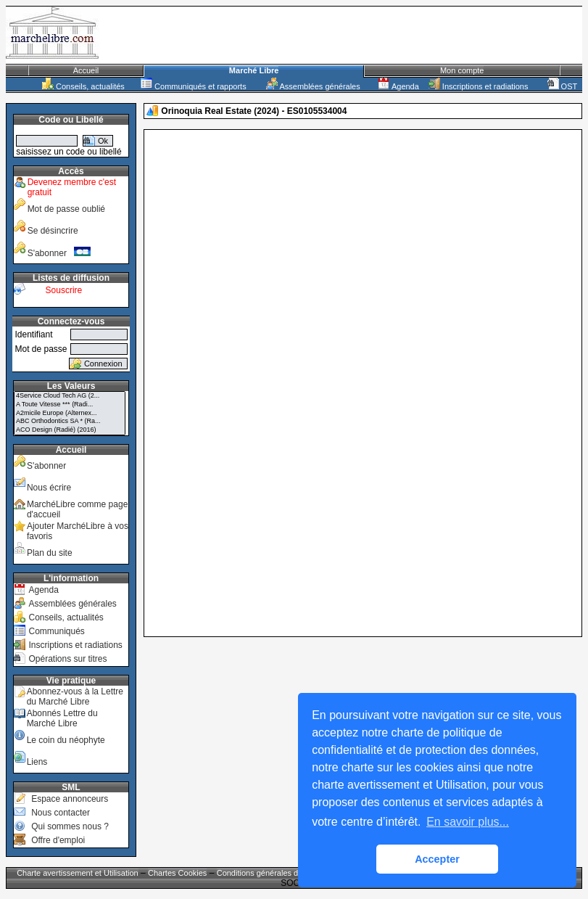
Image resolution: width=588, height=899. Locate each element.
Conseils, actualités (83, 86)
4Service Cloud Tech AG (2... (70, 396)
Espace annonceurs (70, 799)
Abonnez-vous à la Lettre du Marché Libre (75, 697)
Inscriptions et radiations (479, 86)
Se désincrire (53, 231)
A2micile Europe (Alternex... (70, 414)
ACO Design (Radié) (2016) (70, 430)
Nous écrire (49, 488)
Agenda (398, 86)
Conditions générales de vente (271, 873)
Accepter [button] (437, 859)
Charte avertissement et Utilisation (78, 873)
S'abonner (59, 253)
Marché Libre (254, 70)
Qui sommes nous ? (70, 826)
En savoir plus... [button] (468, 822)
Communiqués (56, 631)
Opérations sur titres (67, 659)
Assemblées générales (313, 86)
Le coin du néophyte (66, 740)
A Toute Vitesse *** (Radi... (70, 405)
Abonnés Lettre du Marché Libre (62, 718)
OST (563, 86)
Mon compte (462, 70)
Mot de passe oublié (66, 209)
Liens (37, 762)
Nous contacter (61, 813)
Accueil (86, 70)
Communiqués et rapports (194, 86)
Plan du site (50, 553)
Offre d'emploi (58, 840)
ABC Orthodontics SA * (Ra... (70, 422)
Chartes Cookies (177, 873)
